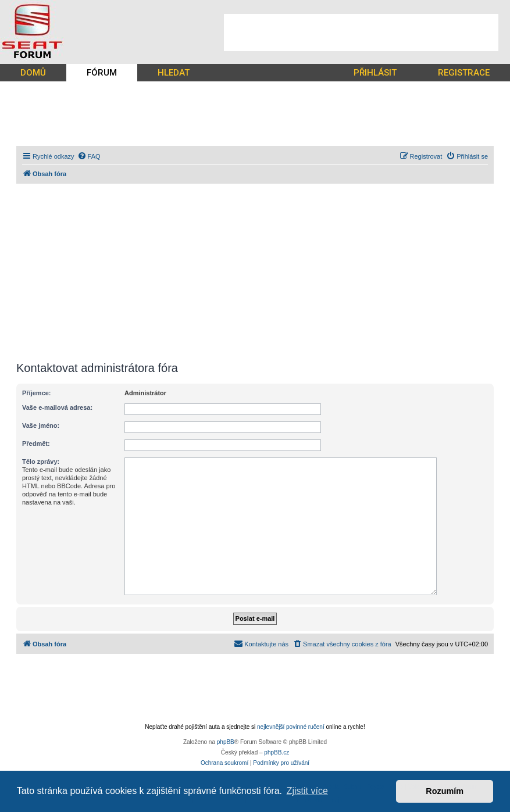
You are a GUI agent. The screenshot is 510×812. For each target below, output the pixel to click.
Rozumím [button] (445, 791)
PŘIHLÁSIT (375, 73)
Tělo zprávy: (41, 462)
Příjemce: (37, 393)
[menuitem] (89, 156)
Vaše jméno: (41, 425)
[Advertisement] (361, 33)
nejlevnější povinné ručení (291, 727)
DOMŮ (33, 73)
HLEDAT (174, 73)
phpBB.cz (277, 752)
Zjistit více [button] (307, 791)
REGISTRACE (464, 73)
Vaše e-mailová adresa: (57, 407)
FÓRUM (102, 73)
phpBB (226, 742)
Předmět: (36, 443)
